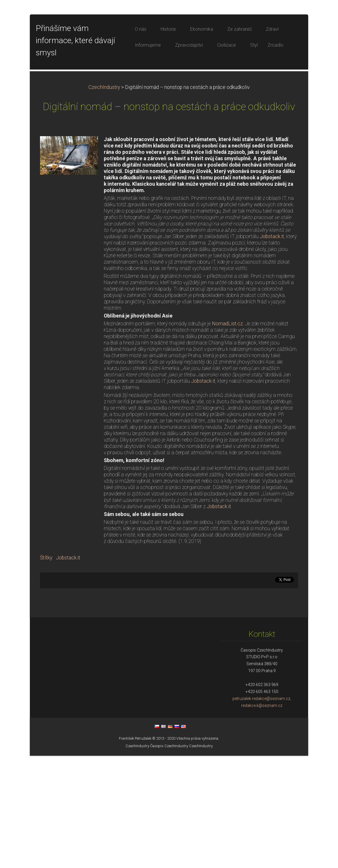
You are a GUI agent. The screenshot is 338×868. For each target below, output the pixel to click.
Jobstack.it (272, 349)
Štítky (46, 670)
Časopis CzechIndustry (169, 858)
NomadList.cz (227, 436)
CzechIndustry (104, 200)
